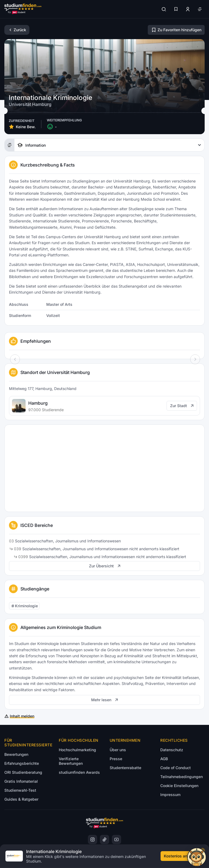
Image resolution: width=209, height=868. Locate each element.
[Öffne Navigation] (200, 9)
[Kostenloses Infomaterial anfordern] (182, 856)
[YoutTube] (116, 839)
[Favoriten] (176, 9)
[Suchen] (164, 9)
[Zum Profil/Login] (188, 9)
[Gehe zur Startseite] (23, 9)
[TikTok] (104, 839)
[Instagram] (93, 839)
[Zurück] (17, 30)
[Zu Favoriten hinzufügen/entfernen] (176, 30)
